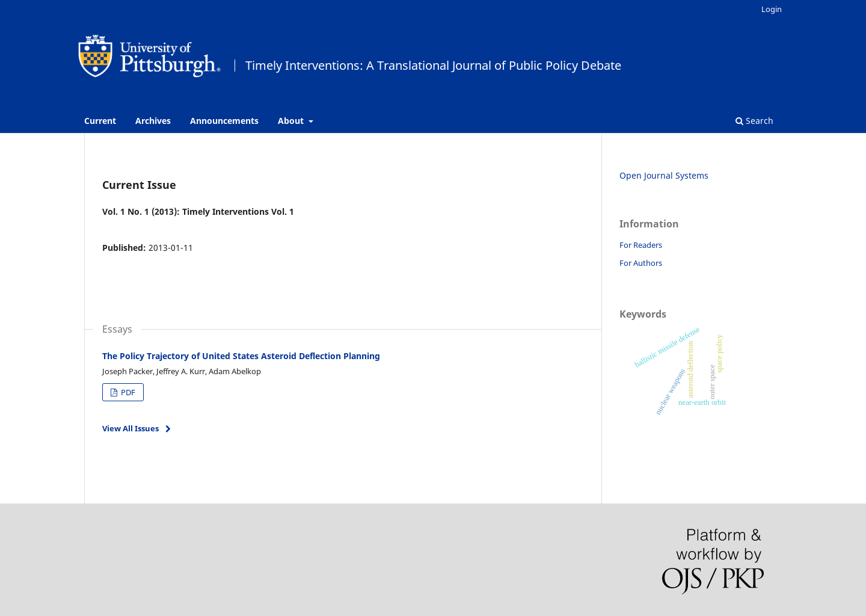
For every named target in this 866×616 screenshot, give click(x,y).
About (292, 121)
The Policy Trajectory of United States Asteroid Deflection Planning (241, 356)
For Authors (641, 263)
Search (754, 121)
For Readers (641, 245)
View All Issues (131, 428)
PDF (127, 392)
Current (100, 121)
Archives (153, 121)
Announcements (224, 121)
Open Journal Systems (664, 175)
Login (772, 9)
